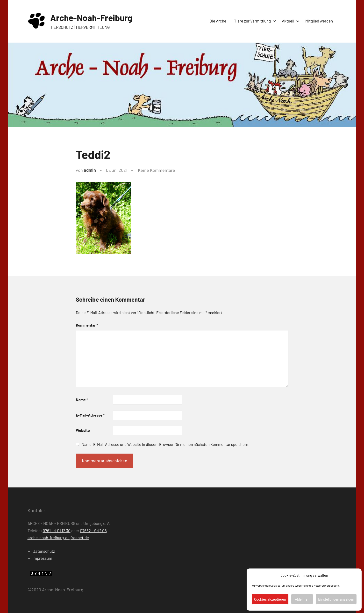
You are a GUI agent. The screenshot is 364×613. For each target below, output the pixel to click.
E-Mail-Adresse (90, 415)
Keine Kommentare (157, 170)
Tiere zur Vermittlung (254, 21)
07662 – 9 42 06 (93, 531)
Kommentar (87, 325)
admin (90, 170)
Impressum (42, 558)
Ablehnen (302, 599)
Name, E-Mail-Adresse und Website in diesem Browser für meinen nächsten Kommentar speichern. (165, 444)
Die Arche (218, 21)
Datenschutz (44, 551)
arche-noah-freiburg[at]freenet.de (58, 538)
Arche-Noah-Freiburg (92, 18)
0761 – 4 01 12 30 (57, 531)
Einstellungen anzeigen (336, 599)
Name (82, 400)
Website (83, 430)
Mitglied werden (319, 21)
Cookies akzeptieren (270, 599)
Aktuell (290, 21)
